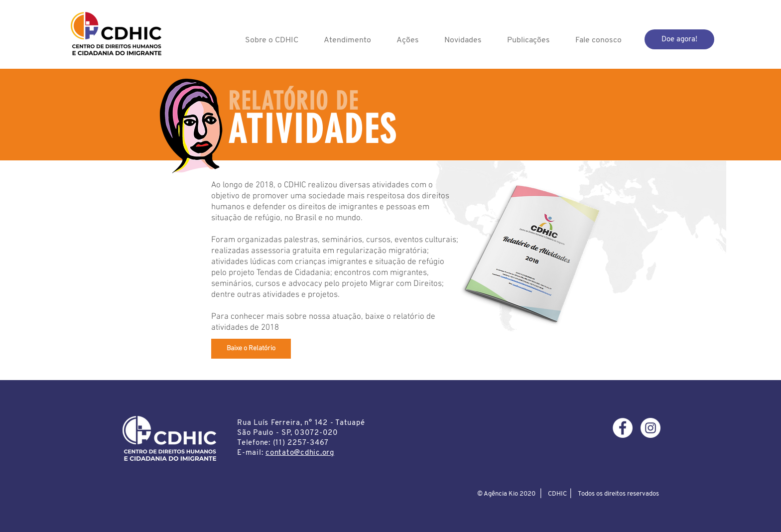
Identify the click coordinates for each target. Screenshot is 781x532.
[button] (271, 40)
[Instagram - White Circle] (651, 428)
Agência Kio (501, 494)
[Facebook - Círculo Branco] (623, 428)
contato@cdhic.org (300, 453)
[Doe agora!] (679, 39)
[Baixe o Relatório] (251, 349)
